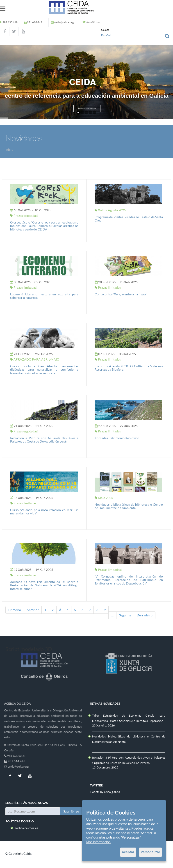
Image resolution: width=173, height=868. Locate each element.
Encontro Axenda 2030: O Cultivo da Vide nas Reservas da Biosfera (129, 368)
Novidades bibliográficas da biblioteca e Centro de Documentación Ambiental (129, 506)
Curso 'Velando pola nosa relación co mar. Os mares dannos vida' (44, 511)
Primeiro (15, 610)
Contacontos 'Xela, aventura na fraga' (121, 294)
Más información (98, 842)
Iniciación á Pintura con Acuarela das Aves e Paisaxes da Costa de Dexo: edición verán (44, 440)
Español (106, 35)
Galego (105, 30)
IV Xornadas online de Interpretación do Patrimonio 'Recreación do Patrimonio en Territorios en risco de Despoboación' (129, 580)
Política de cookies (26, 828)
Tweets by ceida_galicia (105, 792)
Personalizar (150, 852)
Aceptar (128, 852)
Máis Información (87, 108)
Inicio (9, 149)
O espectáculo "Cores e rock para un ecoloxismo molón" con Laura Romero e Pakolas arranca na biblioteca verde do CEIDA (44, 226)
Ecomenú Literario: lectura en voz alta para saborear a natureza (44, 296)
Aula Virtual (93, 22)
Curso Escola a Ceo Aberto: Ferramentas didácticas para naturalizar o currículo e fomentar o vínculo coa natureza (44, 370)
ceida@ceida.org (64, 22)
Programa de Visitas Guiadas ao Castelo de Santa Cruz (129, 219)
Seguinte (125, 615)
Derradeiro (145, 615)
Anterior (33, 610)
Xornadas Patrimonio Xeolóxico (117, 438)
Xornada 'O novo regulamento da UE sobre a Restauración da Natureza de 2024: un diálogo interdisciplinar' (44, 585)
